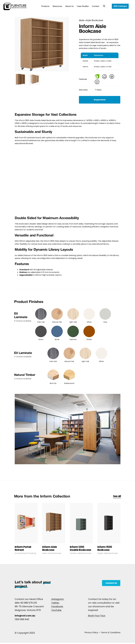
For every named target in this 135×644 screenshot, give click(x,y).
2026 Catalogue (120, 6)
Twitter (55, 603)
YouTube (56, 610)
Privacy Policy (91, 633)
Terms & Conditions (111, 633)
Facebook (57, 606)
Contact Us (111, 583)
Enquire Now (100, 100)
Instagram (58, 599)
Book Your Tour (97, 616)
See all (117, 496)
